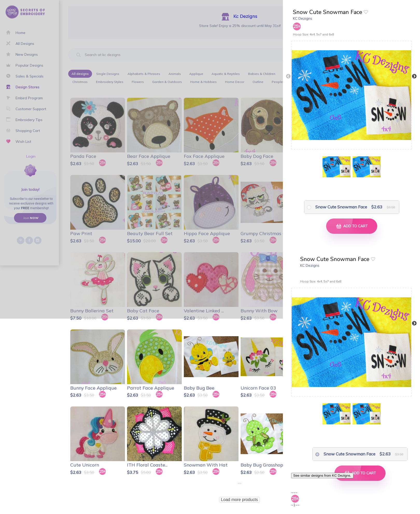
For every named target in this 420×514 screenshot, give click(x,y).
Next (414, 76)
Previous (288, 76)
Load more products (239, 500)
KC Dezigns (303, 18)
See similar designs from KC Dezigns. (322, 476)
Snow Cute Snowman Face (341, 207)
